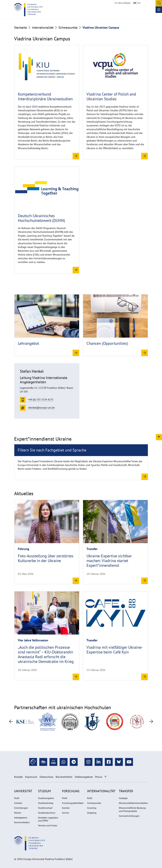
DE (135, 3)
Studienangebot (46, 798)
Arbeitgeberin (21, 818)
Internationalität (43, 28)
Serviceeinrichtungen (129, 816)
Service (66, 813)
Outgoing (92, 813)
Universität (23, 791)
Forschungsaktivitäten (73, 803)
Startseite (21, 28)
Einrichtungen (21, 808)
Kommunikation (22, 822)
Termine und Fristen (48, 825)
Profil (17, 798)
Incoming (92, 808)
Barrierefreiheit (64, 777)
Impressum (31, 777)
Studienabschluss (47, 813)
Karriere (66, 808)
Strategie (123, 798)
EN (139, 3)
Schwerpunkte (68, 28)
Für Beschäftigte (123, 3)
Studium (44, 791)
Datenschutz (46, 777)
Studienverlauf (45, 808)
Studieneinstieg (46, 803)
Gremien (18, 803)
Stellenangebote (84, 777)
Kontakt (18, 777)
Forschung (71, 791)
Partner (18, 813)
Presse (99, 777)
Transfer (126, 791)
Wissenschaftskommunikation (133, 803)
